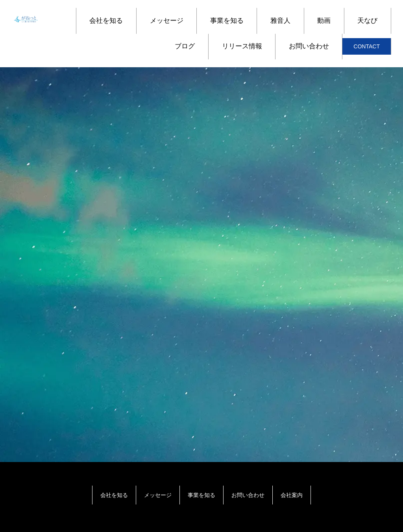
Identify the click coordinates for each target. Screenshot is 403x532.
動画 (324, 21)
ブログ (185, 46)
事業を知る (227, 21)
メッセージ (167, 21)
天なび (367, 21)
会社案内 (292, 495)
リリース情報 (242, 46)
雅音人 (280, 21)
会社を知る (106, 21)
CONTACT (367, 46)
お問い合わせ (309, 46)
